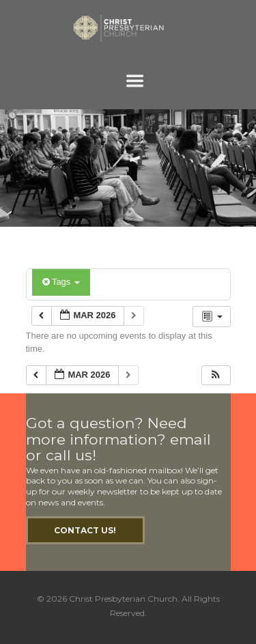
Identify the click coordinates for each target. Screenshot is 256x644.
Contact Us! (85, 530)
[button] (216, 375)
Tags (61, 282)
